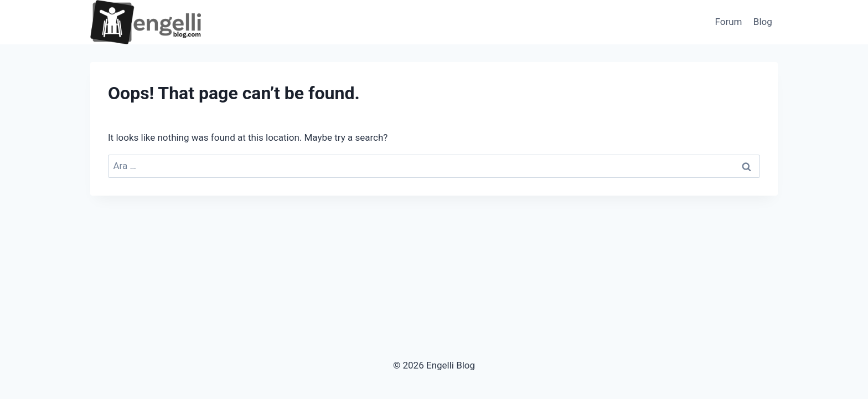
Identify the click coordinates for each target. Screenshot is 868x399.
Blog (763, 22)
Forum (729, 22)
